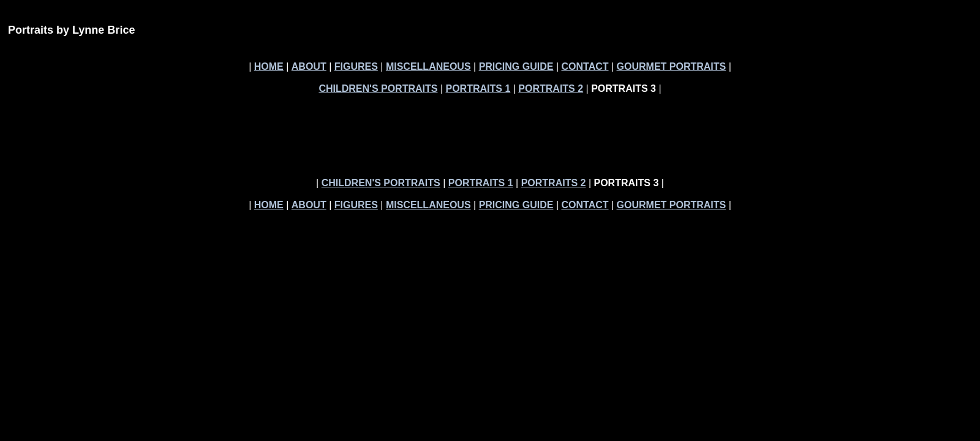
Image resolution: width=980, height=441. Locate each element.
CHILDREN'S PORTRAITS (378, 89)
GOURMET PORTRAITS (672, 66)
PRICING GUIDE (516, 66)
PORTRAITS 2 (551, 89)
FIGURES (356, 66)
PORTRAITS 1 (478, 89)
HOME (269, 66)
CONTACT (585, 66)
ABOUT (309, 66)
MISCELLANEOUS (428, 66)
